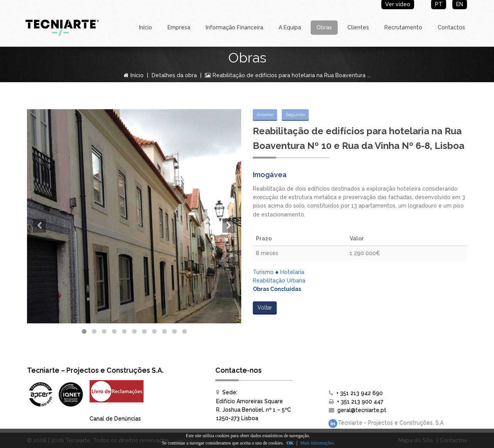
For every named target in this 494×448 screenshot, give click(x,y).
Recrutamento (403, 27)
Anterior (265, 115)
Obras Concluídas (277, 289)
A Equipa (290, 27)
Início (145, 27)
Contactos (451, 27)
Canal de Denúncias (115, 419)
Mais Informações (317, 443)
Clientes (358, 27)
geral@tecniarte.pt (362, 410)
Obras (324, 27)
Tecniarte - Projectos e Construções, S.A (386, 423)
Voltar (265, 308)
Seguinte (295, 115)
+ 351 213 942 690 (360, 393)
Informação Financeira (234, 27)
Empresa (179, 27)
